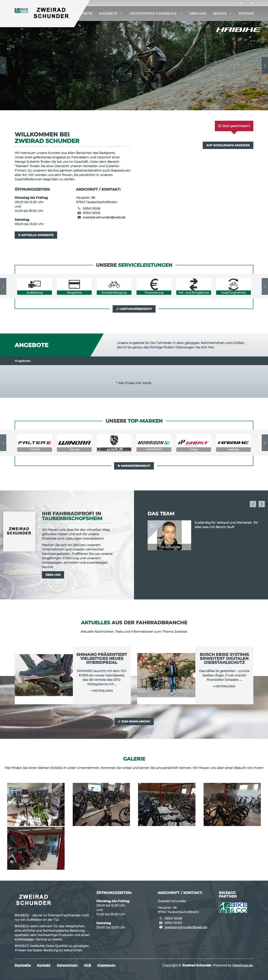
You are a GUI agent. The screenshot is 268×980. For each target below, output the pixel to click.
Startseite (83, 13)
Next (265, 65)
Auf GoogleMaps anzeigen (228, 145)
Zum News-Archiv (134, 721)
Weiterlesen (102, 691)
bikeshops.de (243, 965)
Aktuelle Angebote (36, 235)
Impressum (106, 965)
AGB (87, 965)
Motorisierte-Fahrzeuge (153, 13)
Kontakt (247, 13)
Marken (22, 166)
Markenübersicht (134, 466)
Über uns (198, 13)
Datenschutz (67, 965)
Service (220, 13)
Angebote (108, 13)
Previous (3, 65)
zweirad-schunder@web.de (104, 217)
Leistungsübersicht (134, 309)
